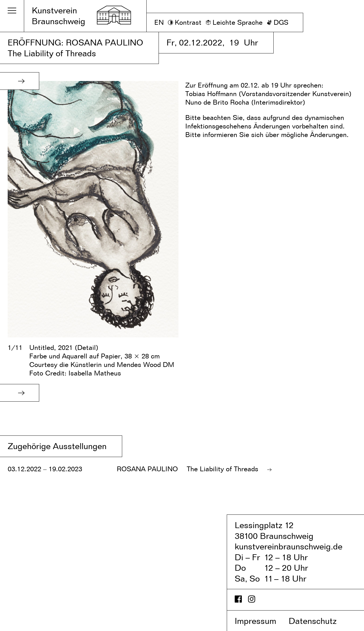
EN (159, 22)
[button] (21, 81)
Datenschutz (319, 621)
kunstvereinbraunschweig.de (289, 546)
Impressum (261, 621)
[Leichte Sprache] (234, 22)
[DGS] (278, 22)
